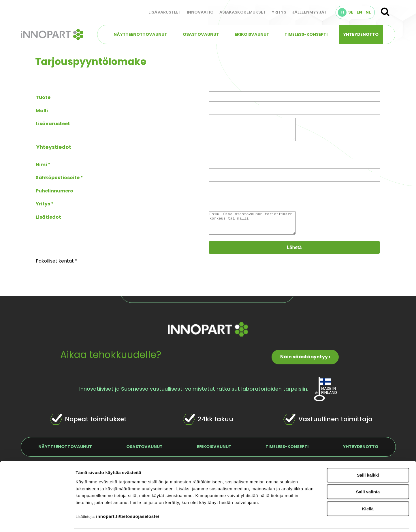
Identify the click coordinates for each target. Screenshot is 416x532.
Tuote (43, 97)
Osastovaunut (201, 34)
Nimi (41, 169)
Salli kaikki (368, 456)
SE (351, 12)
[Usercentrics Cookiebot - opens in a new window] (37, 521)
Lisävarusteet (165, 12)
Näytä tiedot (308, 521)
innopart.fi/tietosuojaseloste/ (128, 497)
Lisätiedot (48, 221)
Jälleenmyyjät (309, 12)
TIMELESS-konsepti (306, 34)
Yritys (279, 12)
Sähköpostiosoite (58, 182)
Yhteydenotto (361, 34)
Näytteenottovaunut (140, 34)
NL (368, 12)
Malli (42, 111)
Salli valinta (368, 473)
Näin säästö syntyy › (305, 365)
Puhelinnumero (54, 195)
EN (359, 12)
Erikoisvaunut (252, 34)
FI (342, 12)
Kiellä (368, 489)
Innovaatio (200, 12)
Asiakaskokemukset (243, 12)
